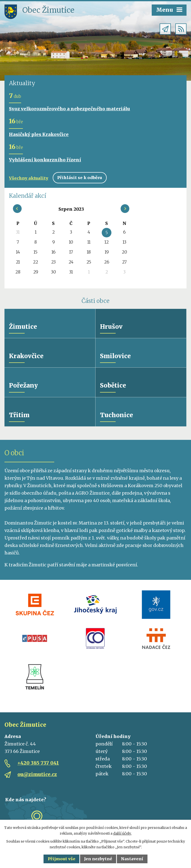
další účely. (122, 833)
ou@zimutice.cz (37, 776)
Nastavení (132, 859)
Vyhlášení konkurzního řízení (45, 160)
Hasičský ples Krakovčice (39, 134)
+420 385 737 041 (38, 764)
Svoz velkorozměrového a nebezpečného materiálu (70, 109)
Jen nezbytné (98, 859)
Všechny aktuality (29, 178)
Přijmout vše (62, 859)
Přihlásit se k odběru (80, 178)
